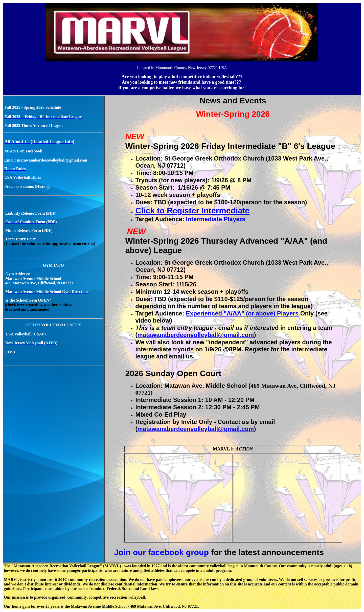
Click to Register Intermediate (192, 211)
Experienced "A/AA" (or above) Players (242, 313)
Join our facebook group (161, 552)
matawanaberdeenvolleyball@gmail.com (196, 335)
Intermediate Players (216, 219)
